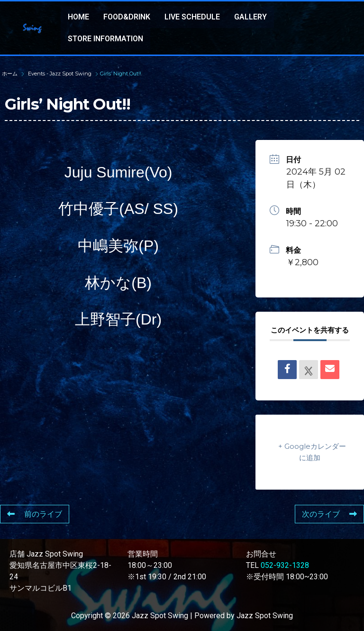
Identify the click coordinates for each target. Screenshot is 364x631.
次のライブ (329, 514)
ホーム (10, 74)
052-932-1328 (285, 565)
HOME (78, 17)
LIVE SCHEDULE (192, 17)
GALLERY (250, 17)
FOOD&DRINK (127, 17)
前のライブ (35, 514)
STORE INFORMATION (105, 39)
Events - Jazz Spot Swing (60, 74)
